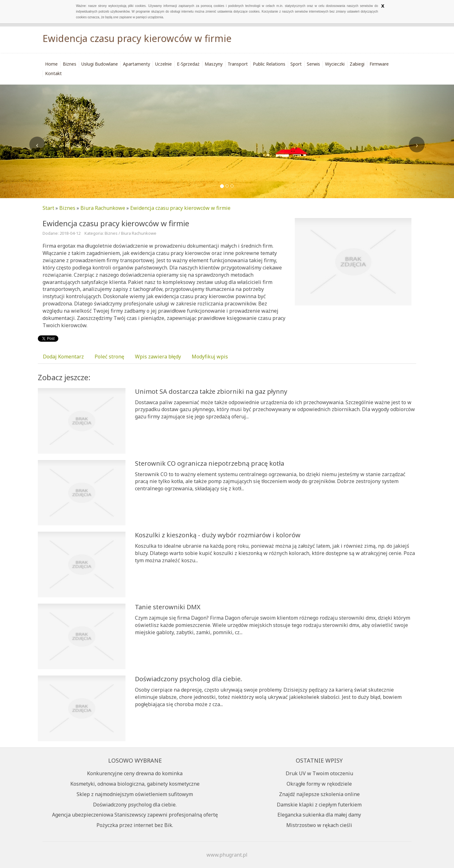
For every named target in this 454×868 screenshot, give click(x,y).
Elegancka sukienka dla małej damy (319, 815)
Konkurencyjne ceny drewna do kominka (135, 773)
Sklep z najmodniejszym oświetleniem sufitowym (135, 794)
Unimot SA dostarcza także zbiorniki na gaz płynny (211, 391)
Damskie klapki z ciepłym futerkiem (319, 805)
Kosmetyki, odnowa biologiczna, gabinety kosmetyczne (135, 784)
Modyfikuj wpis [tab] (210, 357)
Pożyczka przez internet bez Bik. (135, 825)
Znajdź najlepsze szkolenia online (319, 794)
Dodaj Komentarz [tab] (63, 357)
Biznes (67, 208)
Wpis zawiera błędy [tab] (158, 357)
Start (48, 208)
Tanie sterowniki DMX (168, 607)
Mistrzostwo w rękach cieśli (319, 825)
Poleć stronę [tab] (109, 357)
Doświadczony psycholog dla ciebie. (189, 679)
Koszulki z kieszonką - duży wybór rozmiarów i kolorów (218, 535)
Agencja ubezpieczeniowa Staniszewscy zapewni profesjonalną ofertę (135, 815)
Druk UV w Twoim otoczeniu (319, 773)
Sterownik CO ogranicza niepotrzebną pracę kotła (210, 463)
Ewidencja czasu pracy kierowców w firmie (180, 208)
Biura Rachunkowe (103, 208)
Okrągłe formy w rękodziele (319, 784)
